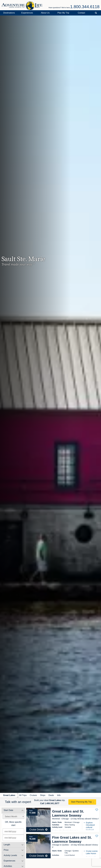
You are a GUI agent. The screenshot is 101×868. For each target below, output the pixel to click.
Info (59, 795)
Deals (51, 795)
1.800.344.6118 (85, 7)
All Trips (23, 795)
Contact (81, 13)
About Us (45, 13)
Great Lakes (9, 795)
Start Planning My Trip (81, 802)
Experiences (27, 13)
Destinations (9, 13)
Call (50, 803)
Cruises (33, 795)
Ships (43, 795)
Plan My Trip (63, 13)
